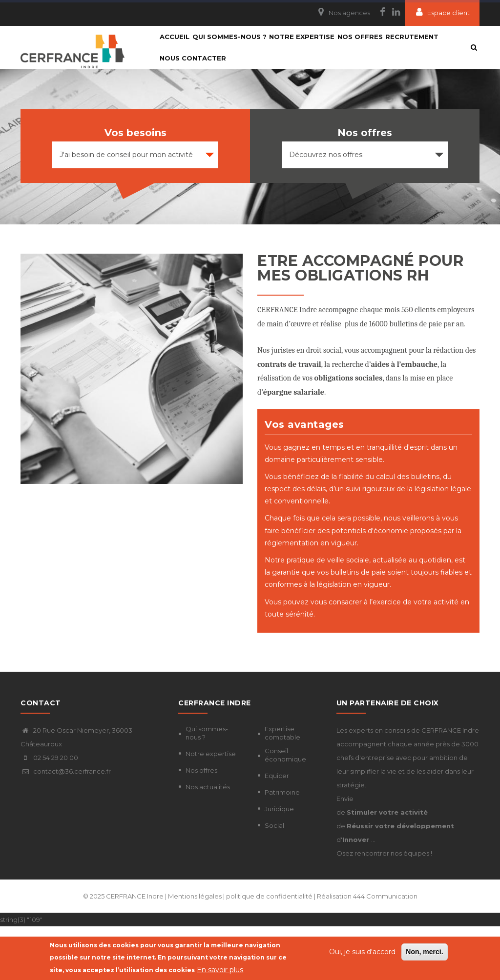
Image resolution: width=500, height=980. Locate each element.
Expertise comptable (282, 787)
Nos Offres (385, 50)
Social (274, 879)
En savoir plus (220, 970)
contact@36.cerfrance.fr (66, 825)
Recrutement (190, 99)
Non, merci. (424, 953)
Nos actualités (208, 840)
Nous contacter (260, 99)
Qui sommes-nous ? (240, 50)
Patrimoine (282, 846)
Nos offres (201, 824)
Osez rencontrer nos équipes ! (384, 907)
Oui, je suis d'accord (362, 953)
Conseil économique (285, 809)
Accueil (178, 50)
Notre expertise (320, 50)
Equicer (277, 829)
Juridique (279, 862)
